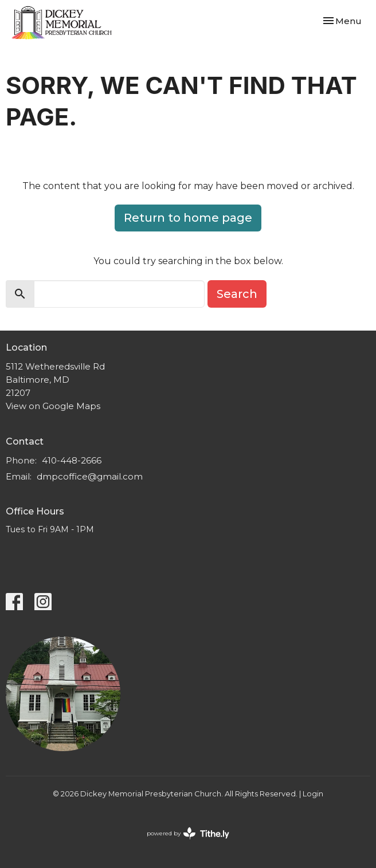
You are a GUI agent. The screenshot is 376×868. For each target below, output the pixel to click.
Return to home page (188, 218)
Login (313, 794)
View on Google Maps (53, 406)
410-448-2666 (72, 460)
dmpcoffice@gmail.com (90, 476)
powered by (188, 833)
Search (237, 294)
